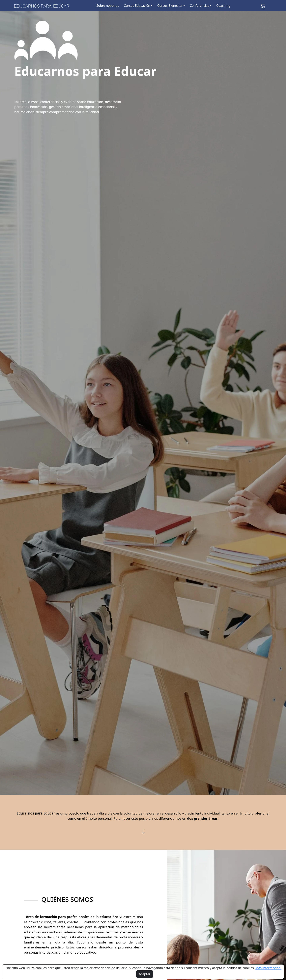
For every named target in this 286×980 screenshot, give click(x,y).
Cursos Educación (137, 6)
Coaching (223, 6)
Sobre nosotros (108, 6)
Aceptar (145, 974)
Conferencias (199, 6)
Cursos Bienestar (170, 6)
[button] (263, 6)
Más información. (268, 968)
